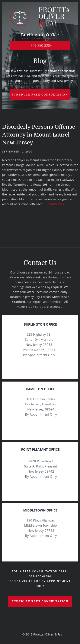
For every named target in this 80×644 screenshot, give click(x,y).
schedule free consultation (40, 601)
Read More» (55, 204)
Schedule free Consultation (40, 95)
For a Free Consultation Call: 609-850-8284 (40, 574)
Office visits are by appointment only (40, 584)
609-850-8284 (41, 46)
